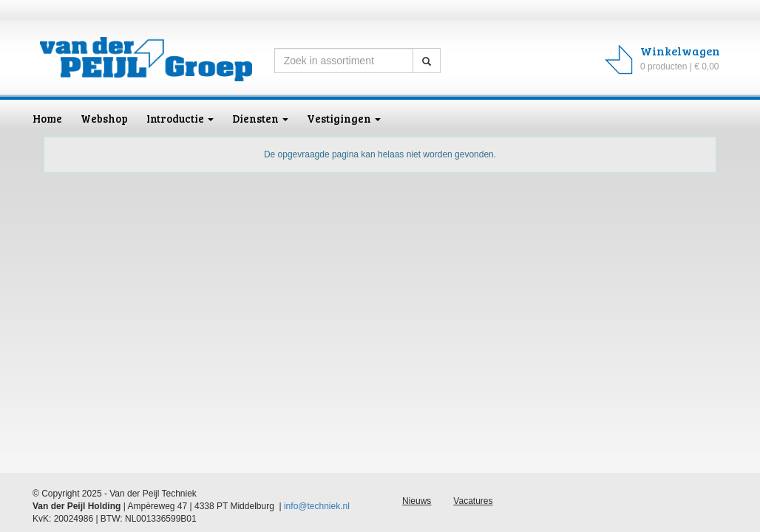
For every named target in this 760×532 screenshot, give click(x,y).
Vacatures (473, 501)
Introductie (180, 118)
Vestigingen (344, 118)
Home (47, 118)
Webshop (104, 118)
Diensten (260, 118)
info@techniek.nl (317, 506)
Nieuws (417, 501)
